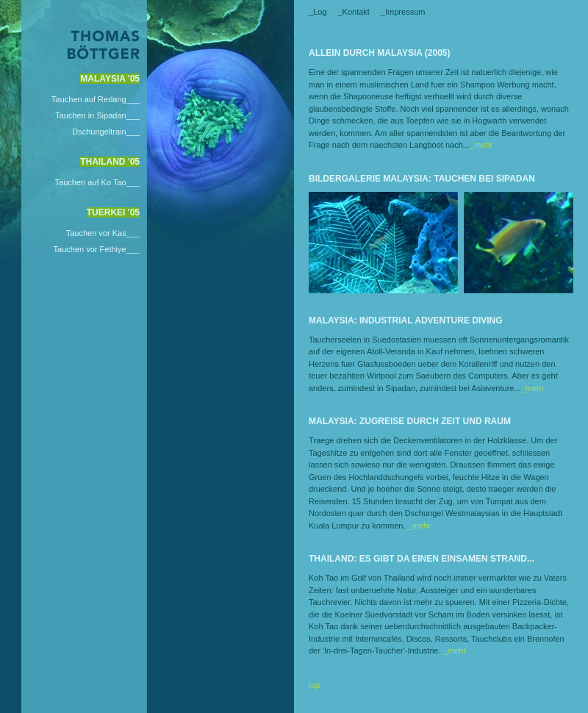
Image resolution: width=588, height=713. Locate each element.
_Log (318, 12)
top (314, 685)
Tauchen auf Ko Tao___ (97, 182)
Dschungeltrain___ (106, 132)
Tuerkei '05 (113, 212)
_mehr (481, 145)
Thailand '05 (110, 162)
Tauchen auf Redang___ (96, 99)
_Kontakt (353, 12)
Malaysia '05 (110, 79)
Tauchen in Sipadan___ (97, 115)
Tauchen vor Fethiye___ (97, 249)
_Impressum (403, 12)
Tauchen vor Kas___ (103, 233)
